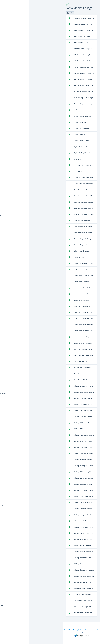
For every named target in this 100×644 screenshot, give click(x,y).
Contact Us (67, 630)
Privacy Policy (78, 630)
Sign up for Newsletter (92, 630)
